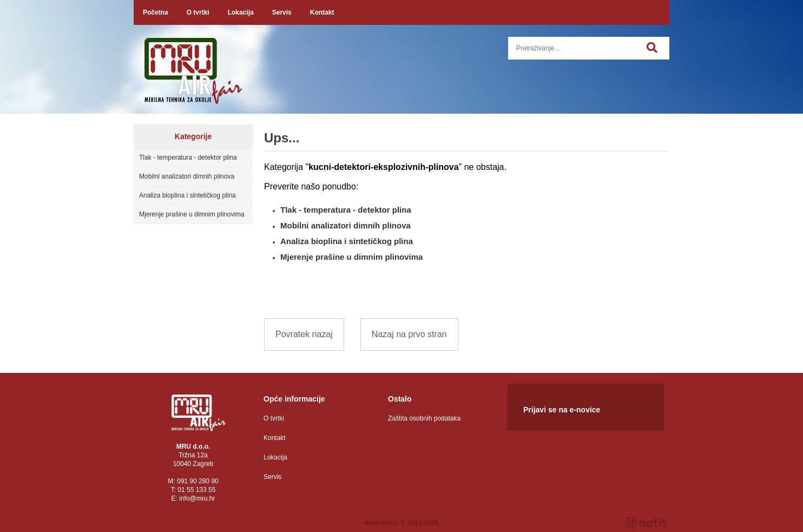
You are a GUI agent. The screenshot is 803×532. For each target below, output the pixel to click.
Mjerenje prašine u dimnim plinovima (192, 214)
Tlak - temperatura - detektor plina (188, 157)
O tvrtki (198, 12)
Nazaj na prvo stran (409, 334)
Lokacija (241, 12)
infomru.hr (197, 498)
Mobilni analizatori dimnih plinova (187, 176)
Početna (156, 12)
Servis (282, 12)
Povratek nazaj (304, 334)
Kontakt (322, 12)
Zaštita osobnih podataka (424, 418)
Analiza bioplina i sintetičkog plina (187, 195)
